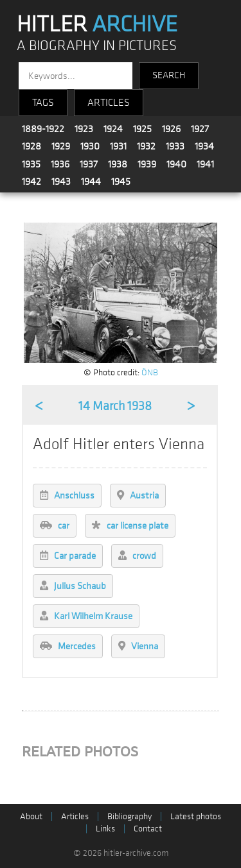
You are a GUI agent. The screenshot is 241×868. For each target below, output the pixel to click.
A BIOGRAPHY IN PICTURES (97, 46)
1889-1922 (43, 129)
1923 (84, 129)
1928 (31, 146)
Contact (148, 829)
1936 (60, 164)
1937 (89, 164)
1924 (113, 129)
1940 (176, 164)
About (31, 816)
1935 (31, 164)
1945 (121, 182)
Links (105, 829)
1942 (31, 182)
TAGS (43, 103)
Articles (75, 816)
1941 (205, 164)
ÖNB (150, 372)
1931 (118, 146)
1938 (118, 164)
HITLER (97, 24)
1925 (142, 129)
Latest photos (196, 816)
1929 (61, 146)
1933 (175, 146)
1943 (61, 182)
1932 (146, 146)
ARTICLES (109, 103)
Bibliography (129, 816)
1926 (171, 129)
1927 (200, 129)
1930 (90, 146)
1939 (147, 164)
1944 (91, 182)
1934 (204, 146)
